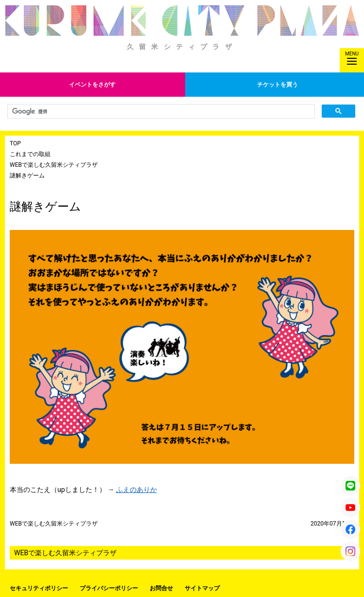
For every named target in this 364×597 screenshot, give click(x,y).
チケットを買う (277, 85)
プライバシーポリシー (109, 588)
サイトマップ (202, 588)
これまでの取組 (30, 154)
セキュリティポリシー (39, 588)
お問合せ (161, 588)
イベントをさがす (92, 85)
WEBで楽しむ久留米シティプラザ (54, 165)
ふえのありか (137, 490)
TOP (15, 143)
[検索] (160, 112)
